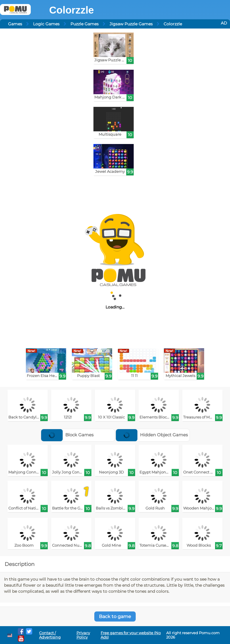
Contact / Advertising (50, 635)
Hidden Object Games (152, 435)
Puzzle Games (85, 24)
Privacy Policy (83, 635)
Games (15, 24)
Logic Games (46, 24)
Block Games (67, 435)
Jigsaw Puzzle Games (131, 24)
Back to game (115, 616)
